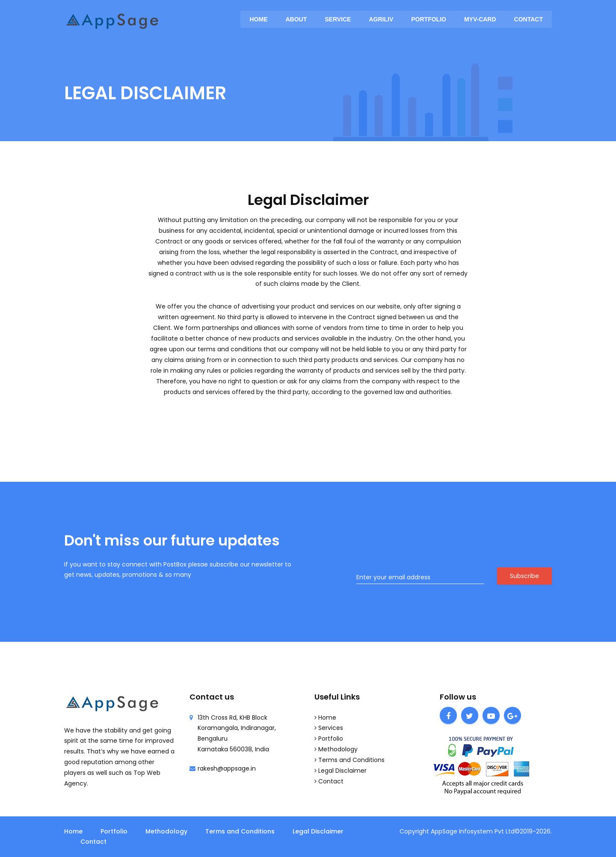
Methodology (338, 749)
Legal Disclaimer (342, 771)
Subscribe (524, 576)
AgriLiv (381, 19)
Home (258, 19)
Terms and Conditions (351, 760)
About (296, 19)
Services (331, 728)
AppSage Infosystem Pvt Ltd (473, 831)
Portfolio (429, 19)
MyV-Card (480, 19)
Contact (529, 19)
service (338, 19)
